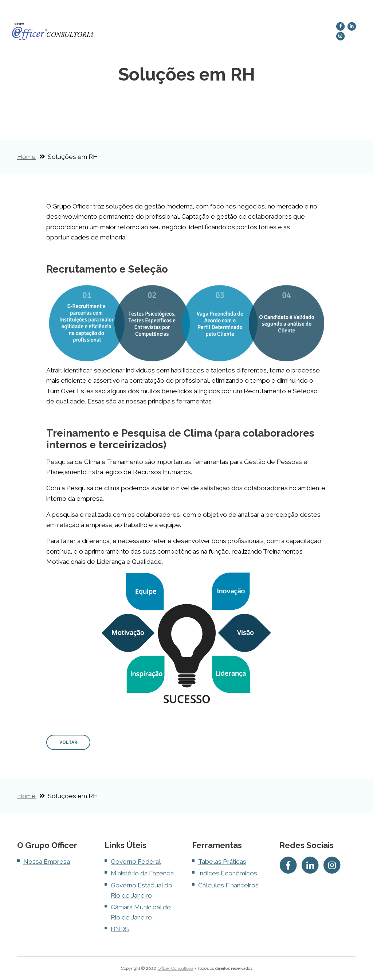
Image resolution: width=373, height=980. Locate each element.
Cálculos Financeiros (228, 885)
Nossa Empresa (138, 32)
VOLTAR (68, 742)
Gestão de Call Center (227, 32)
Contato (317, 29)
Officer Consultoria (176, 968)
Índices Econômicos (228, 873)
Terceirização (280, 29)
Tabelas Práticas (222, 862)
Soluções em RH (183, 32)
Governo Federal (136, 862)
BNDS (120, 929)
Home (111, 29)
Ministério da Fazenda (142, 873)
